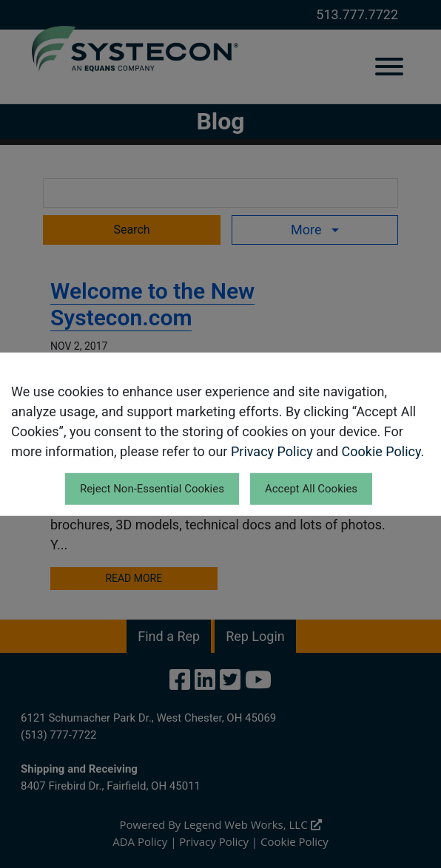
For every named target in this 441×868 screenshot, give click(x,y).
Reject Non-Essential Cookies (152, 489)
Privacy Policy (272, 451)
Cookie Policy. (383, 451)
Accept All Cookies (311, 489)
